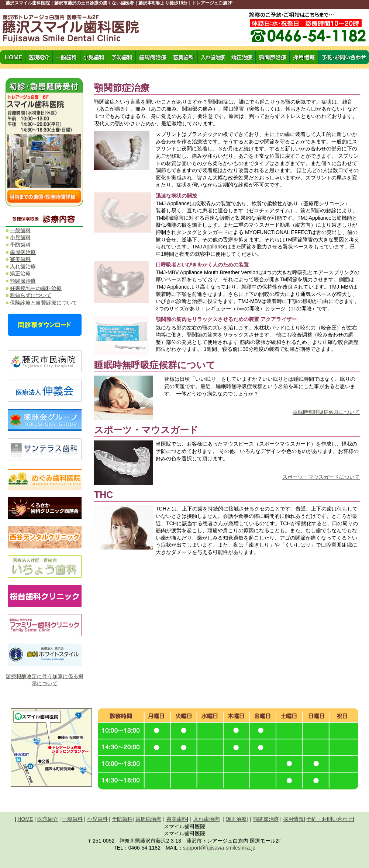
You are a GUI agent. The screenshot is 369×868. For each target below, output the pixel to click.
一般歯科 (20, 230)
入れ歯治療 (23, 266)
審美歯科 (20, 259)
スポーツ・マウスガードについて (321, 477)
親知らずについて (31, 295)
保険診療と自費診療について (44, 303)
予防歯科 (20, 245)
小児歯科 (20, 237)
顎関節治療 (23, 281)
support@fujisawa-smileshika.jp (219, 848)
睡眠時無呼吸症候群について (326, 412)
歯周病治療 (23, 252)
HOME (25, 819)
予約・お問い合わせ (330, 819)
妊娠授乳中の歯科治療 (36, 288)
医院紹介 (48, 819)
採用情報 (293, 819)
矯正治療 (20, 273)
